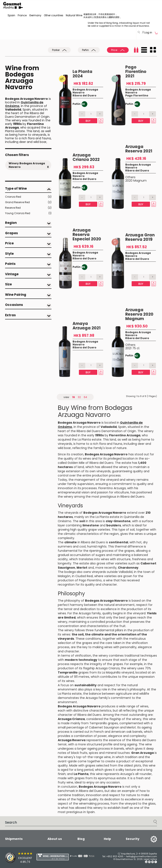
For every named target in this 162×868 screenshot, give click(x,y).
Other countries (54, 15)
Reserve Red (28, 208)
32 (79, 397)
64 (85, 397)
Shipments (14, 839)
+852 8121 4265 (115, 856)
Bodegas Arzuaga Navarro (85, 91)
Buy (88, 121)
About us (55, 839)
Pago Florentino (137, 95)
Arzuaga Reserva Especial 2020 (87, 235)
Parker (59, 50)
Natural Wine (74, 15)
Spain (11, 15)
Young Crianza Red (28, 213)
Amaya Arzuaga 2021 (87, 326)
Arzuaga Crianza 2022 (86, 157)
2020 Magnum (136, 181)
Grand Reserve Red (28, 202)
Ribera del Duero (84, 95)
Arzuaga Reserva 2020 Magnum (139, 314)
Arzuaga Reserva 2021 (139, 149)
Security (133, 839)
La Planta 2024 (82, 74)
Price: (118, 50)
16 (74, 397)
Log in (147, 32)
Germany (35, 15)
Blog (81, 839)
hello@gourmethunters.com (141, 856)
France (22, 15)
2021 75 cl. (133, 348)
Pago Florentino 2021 (136, 72)
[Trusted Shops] (13, 858)
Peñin (89, 50)
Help (107, 839)
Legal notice (150, 859)
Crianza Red (28, 197)
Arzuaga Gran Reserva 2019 (140, 237)
